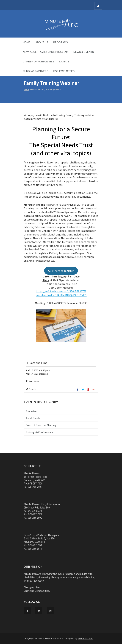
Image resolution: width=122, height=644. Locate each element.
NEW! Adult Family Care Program (46, 52)
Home (27, 42)
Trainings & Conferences (39, 432)
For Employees (64, 71)
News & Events (84, 52)
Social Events (33, 418)
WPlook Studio (86, 638)
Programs (60, 42)
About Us (42, 42)
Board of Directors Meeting (41, 425)
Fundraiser (31, 411)
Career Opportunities (38, 62)
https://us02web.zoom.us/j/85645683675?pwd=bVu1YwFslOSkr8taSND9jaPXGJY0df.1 (61, 293)
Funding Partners (36, 71)
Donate (64, 62)
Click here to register (61, 271)
